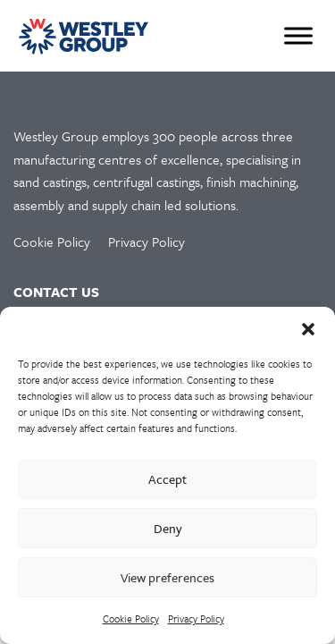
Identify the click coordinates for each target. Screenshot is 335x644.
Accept (167, 479)
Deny (168, 528)
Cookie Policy (131, 619)
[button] (308, 329)
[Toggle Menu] (298, 35)
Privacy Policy (196, 619)
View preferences (167, 577)
